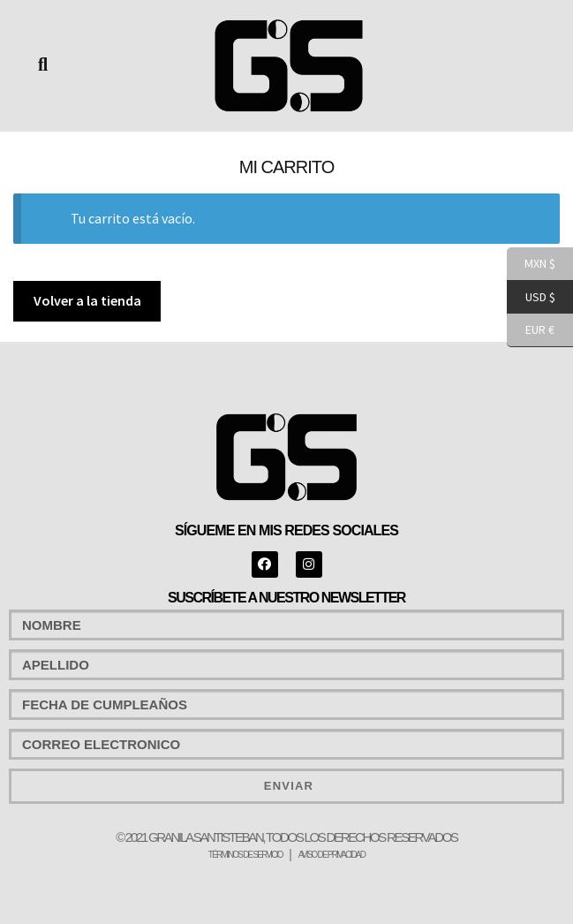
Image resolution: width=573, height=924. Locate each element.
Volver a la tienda (87, 300)
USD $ (531, 298)
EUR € (531, 330)
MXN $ (531, 264)
